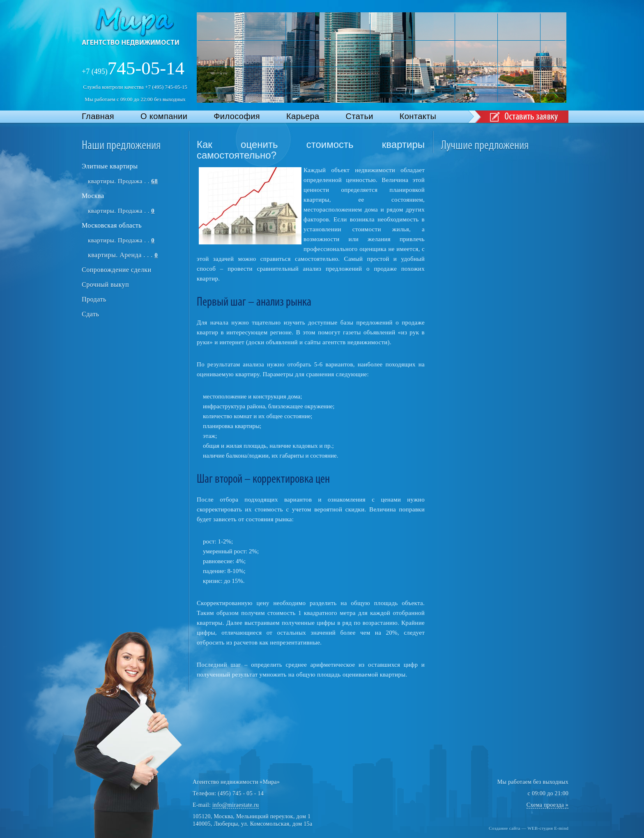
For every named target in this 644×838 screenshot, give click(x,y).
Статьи (360, 116)
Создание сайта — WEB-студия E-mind (529, 828)
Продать (94, 299)
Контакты (418, 116)
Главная (98, 116)
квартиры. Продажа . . (123, 181)
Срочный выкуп (105, 284)
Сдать (90, 314)
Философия (237, 116)
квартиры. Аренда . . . (123, 255)
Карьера (303, 116)
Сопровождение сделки (116, 270)
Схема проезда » (547, 805)
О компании (164, 116)
